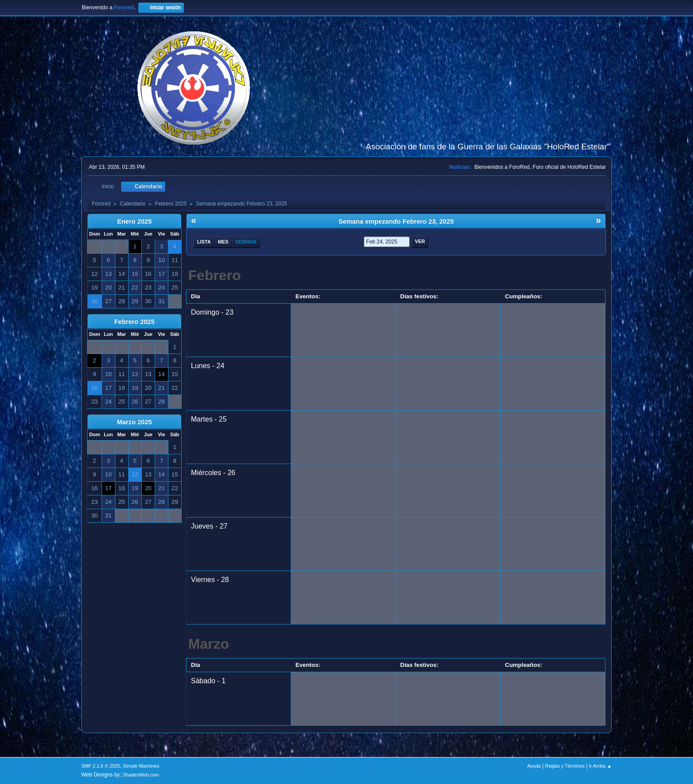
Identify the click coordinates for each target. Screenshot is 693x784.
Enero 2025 (134, 221)
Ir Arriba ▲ (600, 766)
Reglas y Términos (565, 766)
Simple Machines (141, 766)
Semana (246, 242)
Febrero (215, 275)
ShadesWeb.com (141, 775)
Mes (223, 242)
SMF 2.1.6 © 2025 (101, 766)
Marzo (209, 644)
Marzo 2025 (134, 422)
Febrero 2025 (134, 322)
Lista (204, 242)
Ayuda (534, 766)
